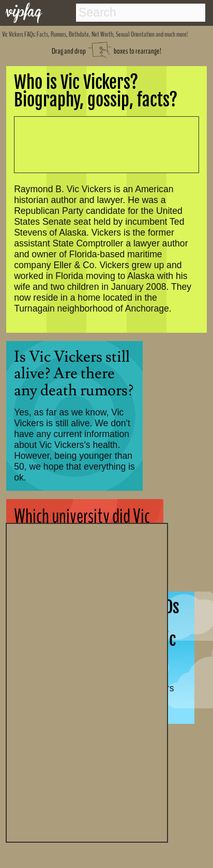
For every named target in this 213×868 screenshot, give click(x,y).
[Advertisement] (87, 681)
